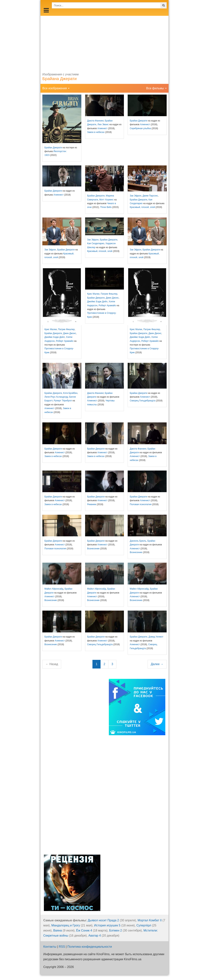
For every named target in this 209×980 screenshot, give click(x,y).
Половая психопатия (141, 504)
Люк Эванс (103, 124)
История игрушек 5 (107, 925)
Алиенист (102, 128)
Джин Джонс (69, 333)
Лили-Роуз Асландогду (56, 397)
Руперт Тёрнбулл (63, 401)
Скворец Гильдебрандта (143, 401)
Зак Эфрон (135, 196)
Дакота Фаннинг (95, 121)
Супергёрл (144, 925)
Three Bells (106, 207)
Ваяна (58, 930)
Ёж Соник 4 (84, 930)
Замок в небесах (96, 132)
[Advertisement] (104, 42)
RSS (62, 947)
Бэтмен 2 (116, 930)
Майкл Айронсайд (54, 589)
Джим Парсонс (150, 196)
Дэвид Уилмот (156, 637)
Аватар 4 (95, 936)
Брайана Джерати (59, 79)
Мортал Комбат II (150, 920)
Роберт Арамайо (65, 341)
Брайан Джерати (53, 148)
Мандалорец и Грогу (66, 925)
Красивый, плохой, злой (142, 207)
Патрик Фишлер (66, 329)
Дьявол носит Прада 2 (103, 920)
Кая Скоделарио (96, 243)
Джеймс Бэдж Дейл (55, 337)
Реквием (92, 504)
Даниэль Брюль (138, 541)
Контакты (50, 947)
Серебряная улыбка (140, 128)
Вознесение (93, 549)
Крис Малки (51, 329)
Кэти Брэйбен (70, 393)
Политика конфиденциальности (90, 947)
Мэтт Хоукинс (106, 200)
